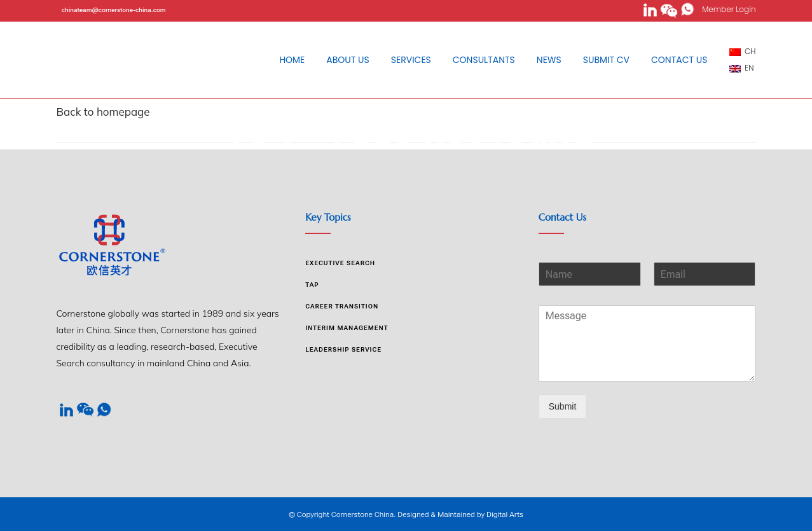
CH (743, 51)
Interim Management (347, 328)
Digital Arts (505, 514)
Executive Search (340, 263)
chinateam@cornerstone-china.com (114, 10)
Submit (563, 406)
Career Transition (342, 306)
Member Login (726, 9)
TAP (312, 285)
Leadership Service (343, 349)
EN (742, 68)
